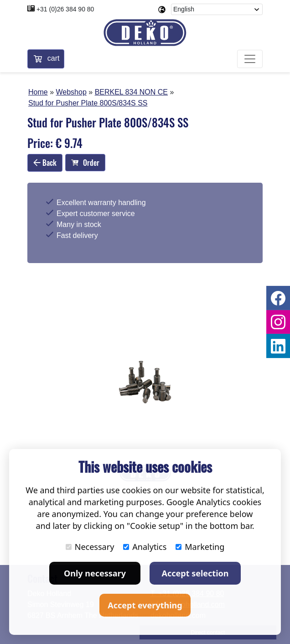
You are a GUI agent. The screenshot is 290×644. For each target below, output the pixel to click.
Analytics (145, 547)
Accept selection (195, 573)
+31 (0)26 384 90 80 (65, 9)
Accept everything (145, 605)
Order (85, 163)
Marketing (200, 547)
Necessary (90, 547)
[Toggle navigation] (250, 59)
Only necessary (95, 573)
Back (45, 163)
